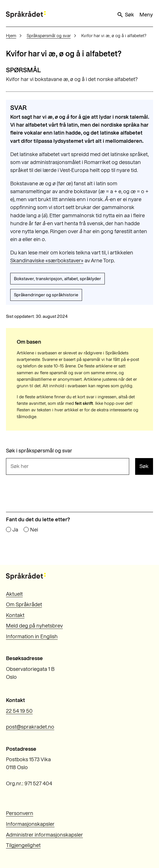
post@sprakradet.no (30, 727)
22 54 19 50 (19, 711)
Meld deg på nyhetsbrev (34, 626)
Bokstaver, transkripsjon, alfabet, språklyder (57, 279)
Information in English (32, 636)
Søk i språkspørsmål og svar (39, 451)
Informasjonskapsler (30, 824)
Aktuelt (14, 594)
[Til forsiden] (26, 15)
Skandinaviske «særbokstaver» (47, 260)
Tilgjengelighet (23, 845)
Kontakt (15, 615)
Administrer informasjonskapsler (44, 835)
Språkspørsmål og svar (49, 36)
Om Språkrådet (24, 604)
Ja (15, 530)
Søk (125, 15)
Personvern (20, 813)
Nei (34, 530)
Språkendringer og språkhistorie (46, 295)
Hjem (11, 36)
